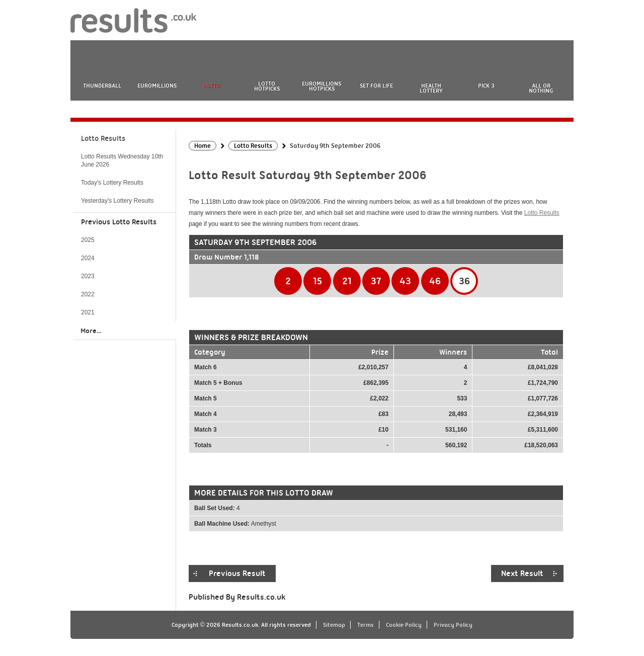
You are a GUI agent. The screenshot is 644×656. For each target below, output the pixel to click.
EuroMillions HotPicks (321, 86)
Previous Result (237, 573)
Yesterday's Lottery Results (117, 201)
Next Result (522, 573)
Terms (366, 625)
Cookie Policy (404, 625)
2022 (88, 294)
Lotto (212, 86)
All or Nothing (541, 88)
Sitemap (334, 625)
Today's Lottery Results (112, 183)
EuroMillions (157, 86)
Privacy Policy (453, 625)
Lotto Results (542, 213)
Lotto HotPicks (267, 86)
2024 (88, 258)
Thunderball (102, 86)
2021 (88, 312)
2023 (88, 276)
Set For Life (376, 86)
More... (91, 331)
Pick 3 (486, 86)
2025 (88, 240)
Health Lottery (431, 88)
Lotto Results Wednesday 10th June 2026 (122, 160)
